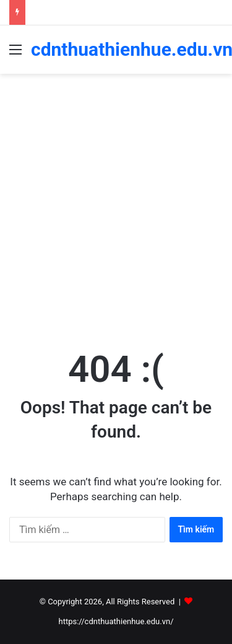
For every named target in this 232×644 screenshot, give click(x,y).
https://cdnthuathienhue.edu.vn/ (116, 621)
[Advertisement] (116, 209)
